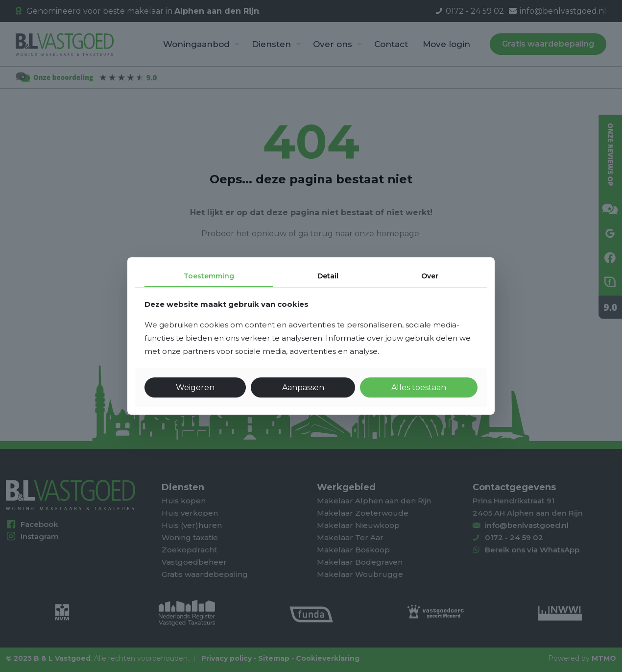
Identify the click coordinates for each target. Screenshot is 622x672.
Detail (328, 276)
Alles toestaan (419, 387)
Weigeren (195, 387)
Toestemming (209, 276)
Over (430, 276)
